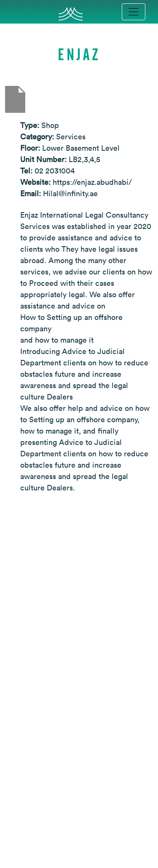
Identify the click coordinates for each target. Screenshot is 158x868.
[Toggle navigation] (134, 12)
